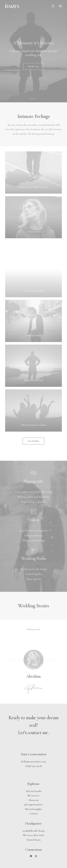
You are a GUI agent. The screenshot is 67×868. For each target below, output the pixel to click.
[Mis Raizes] (12, 6)
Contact (34, 813)
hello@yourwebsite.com (33, 762)
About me (34, 800)
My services (33, 796)
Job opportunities (33, 804)
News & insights (33, 809)
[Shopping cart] (52, 6)
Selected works (34, 791)
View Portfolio (33, 441)
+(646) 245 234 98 (34, 766)
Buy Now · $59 (33, 66)
